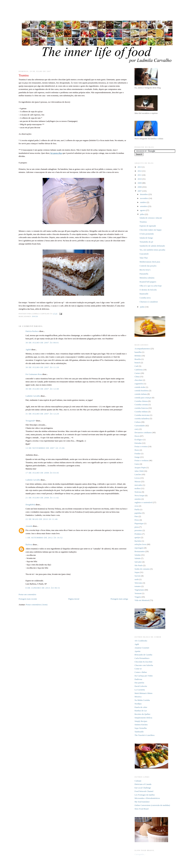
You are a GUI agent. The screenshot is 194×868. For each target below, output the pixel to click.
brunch (137, 363)
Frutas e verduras (141, 460)
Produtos (138, 534)
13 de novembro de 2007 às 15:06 (45, 448)
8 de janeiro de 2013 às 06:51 (43, 588)
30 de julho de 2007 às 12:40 (42, 389)
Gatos (137, 464)
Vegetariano (139, 590)
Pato (136, 516)
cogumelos (139, 384)
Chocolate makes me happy (151, 230)
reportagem (139, 548)
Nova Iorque (140, 495)
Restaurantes (140, 551)
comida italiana (141, 394)
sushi (137, 579)
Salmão (138, 558)
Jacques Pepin (140, 467)
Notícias (138, 492)
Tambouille (139, 732)
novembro (144, 198)
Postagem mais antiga (119, 599)
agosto (143, 210)
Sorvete (138, 576)
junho (143, 307)
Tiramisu (143, 222)
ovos (136, 506)
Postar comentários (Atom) (37, 605)
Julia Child (139, 471)
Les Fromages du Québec (145, 795)
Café (136, 366)
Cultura (138, 422)
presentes (138, 530)
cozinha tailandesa (142, 418)
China (137, 377)
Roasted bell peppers (148, 282)
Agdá (137, 644)
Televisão (138, 583)
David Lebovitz (141, 686)
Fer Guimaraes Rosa (34, 374)
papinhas (138, 513)
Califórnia (139, 370)
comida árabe (140, 387)
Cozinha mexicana (142, 415)
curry (137, 429)
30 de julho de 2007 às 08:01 (42, 343)
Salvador (138, 562)
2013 (140, 167)
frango (137, 457)
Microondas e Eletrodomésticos (147, 798)
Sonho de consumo (142, 569)
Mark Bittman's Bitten (143, 693)
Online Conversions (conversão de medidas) (152, 805)
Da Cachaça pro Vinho (144, 676)
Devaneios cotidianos (143, 432)
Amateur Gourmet (142, 648)
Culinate (138, 781)
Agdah (28, 349)
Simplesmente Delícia (143, 718)
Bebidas (138, 356)
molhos (137, 488)
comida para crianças (143, 398)
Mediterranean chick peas (150, 262)
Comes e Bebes (141, 672)
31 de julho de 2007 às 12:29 (42, 414)
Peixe (137, 520)
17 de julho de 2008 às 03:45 (42, 473)
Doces (35, 316)
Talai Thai (144, 258)
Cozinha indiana (141, 412)
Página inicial (74, 599)
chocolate (138, 380)
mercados (138, 485)
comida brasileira (141, 391)
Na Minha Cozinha (142, 700)
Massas (137, 481)
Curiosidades (140, 426)
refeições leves (140, 544)
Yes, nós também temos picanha (152, 250)
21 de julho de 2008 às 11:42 (42, 498)
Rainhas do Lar (141, 711)
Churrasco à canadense (149, 302)
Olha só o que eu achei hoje (151, 286)
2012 (140, 171)
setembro (144, 206)
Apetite (137, 651)
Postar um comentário (27, 594)
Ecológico (139, 440)
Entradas (138, 443)
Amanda (29, 526)
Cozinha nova (145, 298)
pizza (137, 527)
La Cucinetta (140, 690)
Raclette (138, 541)
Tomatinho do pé (146, 242)
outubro (143, 202)
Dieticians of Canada (143, 784)
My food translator (142, 802)
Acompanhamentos (142, 349)
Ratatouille (144, 294)
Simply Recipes (141, 721)
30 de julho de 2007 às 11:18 (42, 367)
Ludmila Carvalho (33, 396)
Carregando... (140, 854)
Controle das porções (148, 266)
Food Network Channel (144, 791)
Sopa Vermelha (141, 728)
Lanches (138, 474)
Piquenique (139, 523)
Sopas (137, 572)
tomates (138, 586)
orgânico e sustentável (143, 502)
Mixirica (138, 697)
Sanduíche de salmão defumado (152, 246)
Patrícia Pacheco (32, 331)
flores (137, 450)
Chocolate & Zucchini (143, 662)
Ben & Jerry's (145, 270)
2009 (140, 183)
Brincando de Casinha (143, 655)
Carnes (137, 373)
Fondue (138, 454)
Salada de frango (146, 238)
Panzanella (144, 274)
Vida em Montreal (142, 600)
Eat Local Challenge (143, 788)
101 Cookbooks (141, 641)
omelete (138, 499)
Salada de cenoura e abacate (151, 218)
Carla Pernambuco (142, 658)
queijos (137, 537)
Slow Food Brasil (142, 809)
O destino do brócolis (148, 290)
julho (142, 214)
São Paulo (139, 565)
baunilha (138, 352)
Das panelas (139, 683)
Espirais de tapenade (148, 226)
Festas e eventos (141, 446)
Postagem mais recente (28, 599)
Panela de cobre (141, 707)
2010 (140, 179)
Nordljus (138, 704)
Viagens (138, 597)
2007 (140, 191)
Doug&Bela (30, 505)
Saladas (138, 555)
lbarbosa (29, 544)
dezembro (144, 194)
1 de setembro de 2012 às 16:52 (44, 538)
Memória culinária (147, 278)
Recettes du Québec (142, 714)
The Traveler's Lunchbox (145, 735)
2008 (140, 187)
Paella (137, 509)
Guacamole (144, 254)
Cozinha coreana (141, 404)
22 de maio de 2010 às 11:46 (42, 519)
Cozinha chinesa (141, 401)
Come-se (138, 669)
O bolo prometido (147, 234)
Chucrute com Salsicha (144, 665)
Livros (137, 478)
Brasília (138, 359)
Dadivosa (138, 679)
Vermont (138, 593)
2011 (140, 175)
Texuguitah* (31, 421)
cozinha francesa (141, 408)
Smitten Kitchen (141, 725)
